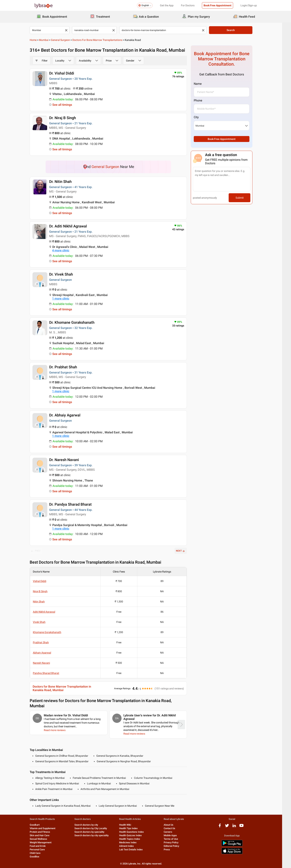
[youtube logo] (246, 827)
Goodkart (39, 825)
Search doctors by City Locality (95, 828)
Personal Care (42, 850)
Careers (172, 832)
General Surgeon (65, 40)
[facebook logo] (224, 827)
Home (38, 40)
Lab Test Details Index (135, 850)
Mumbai (48, 40)
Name (202, 84)
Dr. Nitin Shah (65, 182)
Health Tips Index (133, 828)
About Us (173, 825)
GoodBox (39, 857)
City (201, 117)
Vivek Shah (44, 622)
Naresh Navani (46, 663)
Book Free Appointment (218, 5)
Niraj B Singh (45, 591)
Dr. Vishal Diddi (66, 73)
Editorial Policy (176, 846)
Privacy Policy (175, 842)
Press (171, 850)
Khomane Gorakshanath (52, 632)
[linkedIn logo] (239, 827)
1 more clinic (65, 299)
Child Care (40, 853)
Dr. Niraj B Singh (67, 118)
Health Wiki (130, 825)
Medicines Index (132, 842)
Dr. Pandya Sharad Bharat (75, 504)
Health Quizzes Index (135, 835)
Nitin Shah (43, 602)
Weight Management (45, 842)
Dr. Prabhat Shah (68, 367)
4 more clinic (65, 250)
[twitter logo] (231, 827)
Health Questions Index (136, 832)
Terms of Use (175, 839)
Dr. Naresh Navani (68, 460)
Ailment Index (131, 846)
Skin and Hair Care (44, 835)
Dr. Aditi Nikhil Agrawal (72, 226)
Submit (244, 198)
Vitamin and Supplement (47, 828)
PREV (40, 551)
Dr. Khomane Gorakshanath (76, 322)
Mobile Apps (175, 835)
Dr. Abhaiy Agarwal (69, 415)
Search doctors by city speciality (96, 835)
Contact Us (174, 828)
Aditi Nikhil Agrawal (48, 612)
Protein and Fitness (44, 832)
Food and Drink (42, 846)
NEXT (185, 551)
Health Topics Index (134, 839)
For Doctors (188, 5)
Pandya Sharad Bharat (50, 673)
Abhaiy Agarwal (46, 653)
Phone (202, 100)
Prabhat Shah (45, 642)
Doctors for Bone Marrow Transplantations (102, 40)
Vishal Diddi (44, 581)
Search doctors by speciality (94, 832)
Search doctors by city (91, 825)
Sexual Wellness (43, 839)
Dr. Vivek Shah (66, 274)
